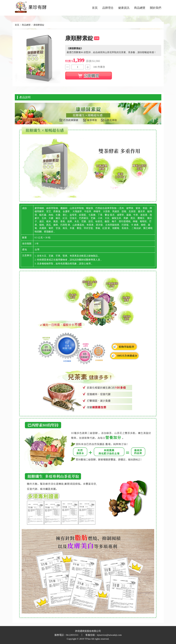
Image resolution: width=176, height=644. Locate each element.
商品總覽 (140, 8)
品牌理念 (108, 8)
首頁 (95, 8)
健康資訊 (124, 8)
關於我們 (156, 8)
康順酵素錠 (39, 25)
